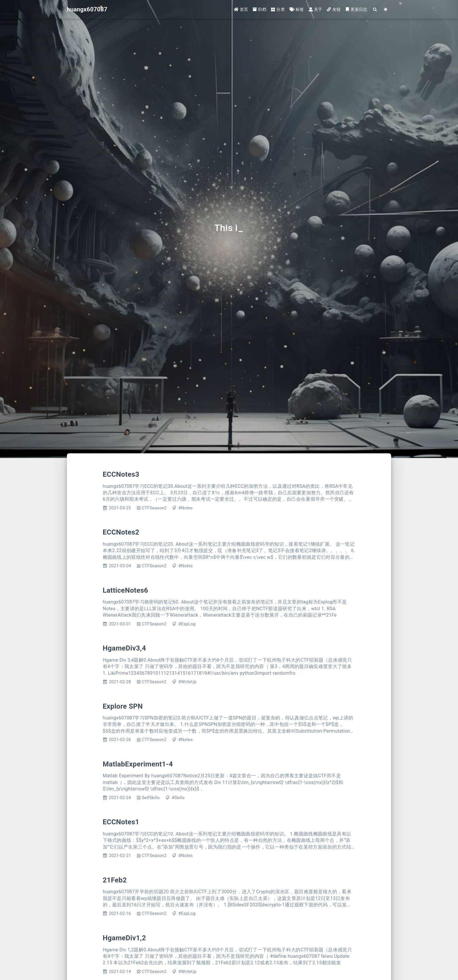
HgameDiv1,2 (124, 938)
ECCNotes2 (121, 532)
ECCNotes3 (121, 474)
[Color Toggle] (386, 9)
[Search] (375, 9)
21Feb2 (115, 880)
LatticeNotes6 (126, 590)
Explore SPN (123, 706)
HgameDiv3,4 (124, 648)
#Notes (186, 508)
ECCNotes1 (121, 822)
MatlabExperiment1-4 (138, 764)
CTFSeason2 (154, 508)
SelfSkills (151, 798)
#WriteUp (188, 682)
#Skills (178, 798)
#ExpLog (187, 624)
